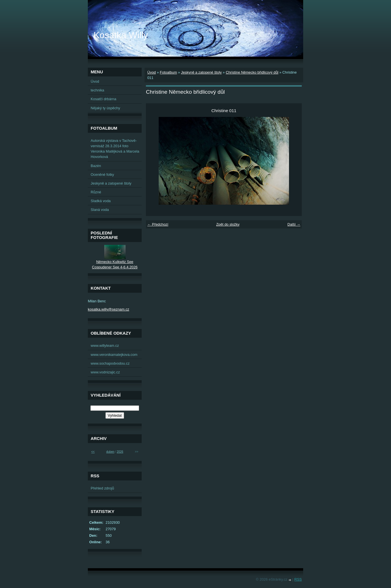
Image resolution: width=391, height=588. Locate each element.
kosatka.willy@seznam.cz (109, 309)
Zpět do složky (228, 224)
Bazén (96, 166)
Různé (96, 192)
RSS (298, 579)
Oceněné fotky (102, 175)
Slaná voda (100, 210)
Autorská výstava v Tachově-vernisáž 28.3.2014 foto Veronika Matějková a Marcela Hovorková (115, 149)
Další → (294, 224)
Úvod (152, 72)
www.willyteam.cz (105, 346)
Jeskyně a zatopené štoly (201, 72)
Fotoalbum (168, 72)
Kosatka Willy (121, 35)
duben (110, 452)
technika (97, 90)
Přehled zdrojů (102, 488)
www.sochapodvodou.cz (110, 363)
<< (93, 452)
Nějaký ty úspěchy (105, 108)
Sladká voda (101, 201)
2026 (120, 452)
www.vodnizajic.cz (105, 372)
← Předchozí (158, 224)
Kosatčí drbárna (103, 99)
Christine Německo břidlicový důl (252, 72)
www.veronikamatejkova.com (114, 355)
